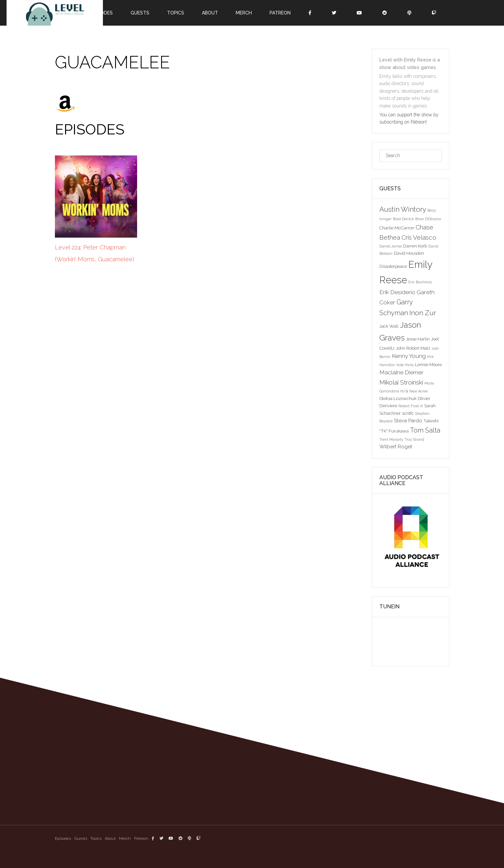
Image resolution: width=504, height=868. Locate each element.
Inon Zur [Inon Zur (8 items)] (423, 313)
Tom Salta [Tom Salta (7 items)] (425, 430)
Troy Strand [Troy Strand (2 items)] (414, 439)
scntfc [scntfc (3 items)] (408, 413)
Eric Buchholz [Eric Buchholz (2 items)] (420, 282)
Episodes (63, 838)
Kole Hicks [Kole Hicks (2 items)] (405, 365)
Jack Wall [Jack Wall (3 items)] (389, 326)
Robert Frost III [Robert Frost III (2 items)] (411, 406)
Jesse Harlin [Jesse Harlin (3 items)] (418, 339)
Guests (140, 13)
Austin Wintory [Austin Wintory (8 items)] (403, 209)
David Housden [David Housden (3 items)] (409, 253)
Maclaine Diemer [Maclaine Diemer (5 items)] (401, 372)
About (210, 13)
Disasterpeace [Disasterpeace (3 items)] (393, 266)
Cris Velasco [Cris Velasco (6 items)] (419, 237)
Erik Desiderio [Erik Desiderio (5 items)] (397, 292)
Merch (244, 13)
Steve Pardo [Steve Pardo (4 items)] (408, 421)
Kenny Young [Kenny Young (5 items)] (409, 356)
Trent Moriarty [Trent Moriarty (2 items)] (391, 439)
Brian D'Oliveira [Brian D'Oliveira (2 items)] (428, 219)
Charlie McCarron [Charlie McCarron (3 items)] (397, 228)
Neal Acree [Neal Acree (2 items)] (419, 391)
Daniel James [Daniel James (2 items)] (391, 246)
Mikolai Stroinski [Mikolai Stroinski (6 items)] (401, 382)
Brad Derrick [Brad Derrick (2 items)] (403, 219)
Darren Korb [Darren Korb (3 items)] (415, 246)
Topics (176, 13)
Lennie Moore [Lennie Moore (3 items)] (428, 364)
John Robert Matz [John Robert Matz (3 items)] (413, 348)
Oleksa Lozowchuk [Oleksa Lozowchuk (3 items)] (398, 398)
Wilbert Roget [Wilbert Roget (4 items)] (396, 446)
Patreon (280, 13)
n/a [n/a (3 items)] (404, 391)
